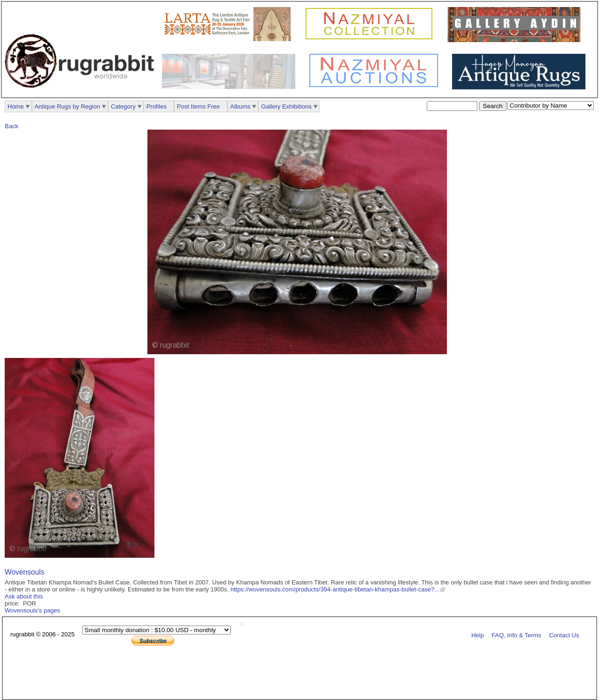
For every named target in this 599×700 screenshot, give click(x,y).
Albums (240, 106)
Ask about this (24, 596)
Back (11, 126)
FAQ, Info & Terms (517, 635)
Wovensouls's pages (33, 610)
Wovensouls (25, 572)
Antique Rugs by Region (67, 106)
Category (123, 106)
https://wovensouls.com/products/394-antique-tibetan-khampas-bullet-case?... (335, 589)
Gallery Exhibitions (286, 106)
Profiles (157, 106)
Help (478, 635)
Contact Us (564, 635)
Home (16, 106)
